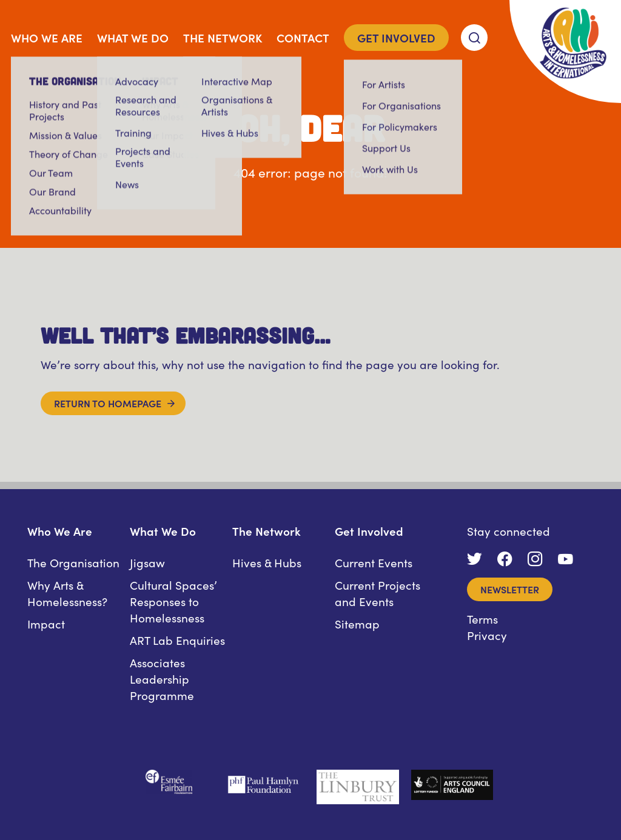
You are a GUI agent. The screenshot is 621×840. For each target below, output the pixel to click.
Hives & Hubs (267, 562)
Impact (46, 623)
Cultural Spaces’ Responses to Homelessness (173, 601)
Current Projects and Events (378, 593)
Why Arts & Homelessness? (67, 593)
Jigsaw (147, 562)
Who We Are (47, 37)
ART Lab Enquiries (177, 640)
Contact (303, 37)
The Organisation (73, 562)
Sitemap (357, 623)
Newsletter (510, 589)
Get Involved (396, 37)
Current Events (374, 562)
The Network (223, 37)
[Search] (474, 38)
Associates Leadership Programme (162, 678)
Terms (482, 618)
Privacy (487, 635)
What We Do (133, 37)
